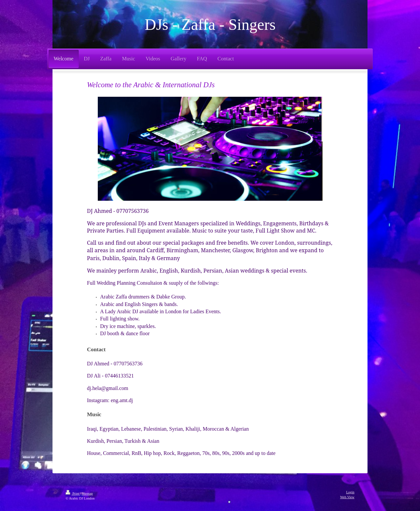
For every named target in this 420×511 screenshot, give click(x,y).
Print (73, 493)
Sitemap (87, 493)
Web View (347, 497)
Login (350, 492)
